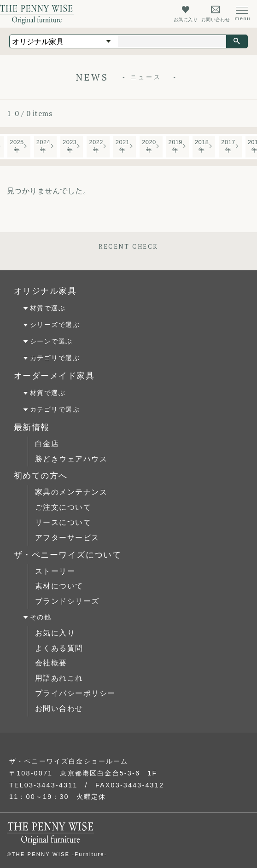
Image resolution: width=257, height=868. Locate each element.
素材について (59, 586)
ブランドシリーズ (67, 601)
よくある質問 (59, 648)
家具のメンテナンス (71, 492)
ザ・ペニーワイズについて (67, 555)
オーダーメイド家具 (54, 376)
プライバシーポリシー (75, 693)
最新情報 (32, 427)
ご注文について (63, 507)
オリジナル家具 (45, 291)
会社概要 (51, 663)
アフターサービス (67, 538)
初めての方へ (41, 476)
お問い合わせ (59, 708)
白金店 (47, 444)
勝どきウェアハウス (71, 459)
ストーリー (55, 571)
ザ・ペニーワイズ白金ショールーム (69, 761)
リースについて (63, 522)
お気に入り (55, 633)
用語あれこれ (59, 678)
